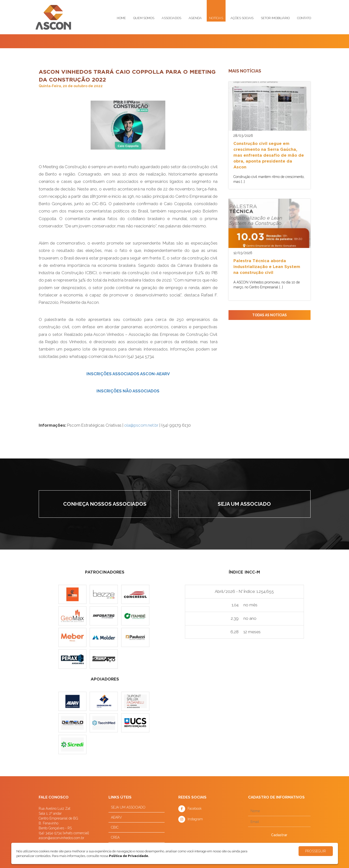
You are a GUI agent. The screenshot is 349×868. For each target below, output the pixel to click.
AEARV (116, 817)
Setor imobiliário (275, 18)
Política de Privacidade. (129, 856)
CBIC (115, 827)
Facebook (195, 809)
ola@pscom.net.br (141, 425)
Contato (304, 18)
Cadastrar (279, 835)
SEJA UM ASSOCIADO (128, 807)
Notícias (216, 18)
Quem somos (144, 18)
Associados (171, 18)
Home (121, 18)
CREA (115, 837)
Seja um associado (244, 504)
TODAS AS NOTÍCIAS (270, 315)
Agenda (195, 18)
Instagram (195, 819)
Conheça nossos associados (105, 504)
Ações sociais (242, 18)
